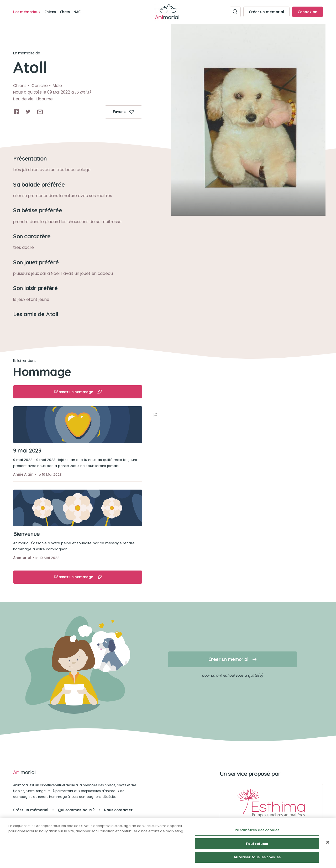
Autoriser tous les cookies (257, 857)
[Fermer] (328, 842)
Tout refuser (257, 844)
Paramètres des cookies (257, 830)
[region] (168, 843)
